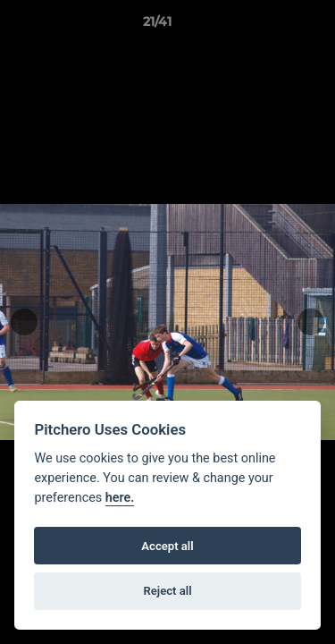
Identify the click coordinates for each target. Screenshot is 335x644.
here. (120, 498)
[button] (271, 26)
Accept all (167, 546)
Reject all (167, 591)
